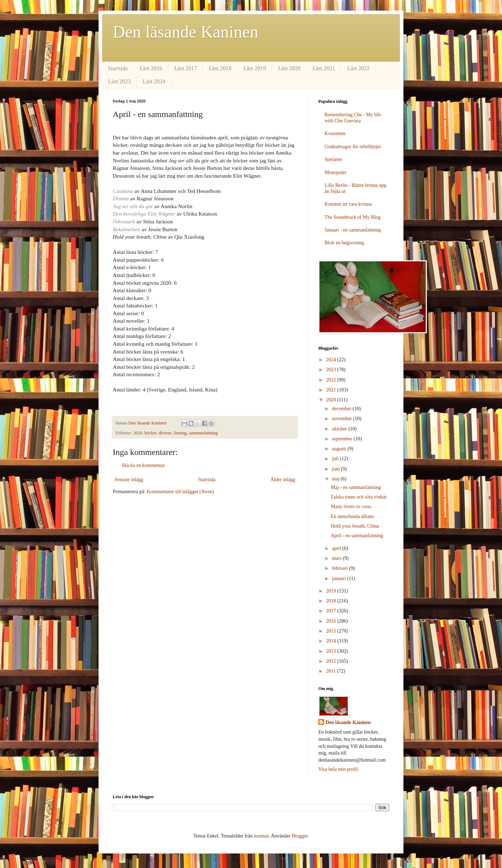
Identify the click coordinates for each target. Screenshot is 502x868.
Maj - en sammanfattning (356, 487)
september (343, 439)
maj (336, 479)
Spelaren (333, 159)
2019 (332, 591)
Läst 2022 (358, 68)
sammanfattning (203, 433)
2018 (332, 601)
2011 (332, 671)
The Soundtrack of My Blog (353, 217)
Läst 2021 (324, 68)
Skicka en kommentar (143, 465)
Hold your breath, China (355, 526)
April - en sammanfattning (357, 536)
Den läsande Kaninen (186, 32)
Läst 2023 (119, 81)
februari (340, 568)
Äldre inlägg (283, 480)
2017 (332, 611)
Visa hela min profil (338, 769)
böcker (151, 433)
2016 (332, 621)
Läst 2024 (154, 81)
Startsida (118, 68)
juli (336, 459)
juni (336, 469)
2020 (138, 433)
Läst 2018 (220, 68)
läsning (180, 433)
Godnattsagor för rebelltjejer (353, 147)
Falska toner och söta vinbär (359, 497)
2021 (332, 390)
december (342, 409)
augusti (340, 449)
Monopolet (336, 173)
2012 (332, 661)
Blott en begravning (344, 243)
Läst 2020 (289, 68)
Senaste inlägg (129, 480)
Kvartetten (335, 133)
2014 (332, 641)
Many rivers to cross (351, 507)
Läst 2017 (186, 68)
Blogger (300, 836)
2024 (332, 360)
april (337, 548)
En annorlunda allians (352, 516)
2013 (332, 651)
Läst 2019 (255, 68)
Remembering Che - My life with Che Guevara (353, 118)
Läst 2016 (151, 68)
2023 (332, 370)
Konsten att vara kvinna (348, 204)
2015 (332, 631)
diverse (165, 433)
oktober (340, 429)
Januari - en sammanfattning (353, 230)
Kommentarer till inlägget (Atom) (180, 492)
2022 (332, 380)
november (342, 419)
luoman (261, 836)
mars (337, 558)
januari (339, 578)
